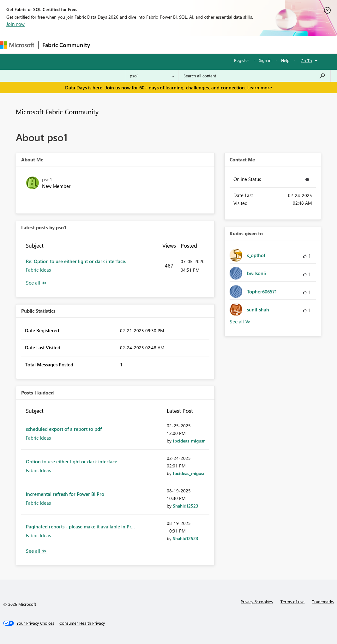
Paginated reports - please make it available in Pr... (80, 527)
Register (242, 60)
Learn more (260, 87)
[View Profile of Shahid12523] (186, 506)
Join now (15, 24)
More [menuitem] (236, 45)
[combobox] (254, 76)
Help (285, 60)
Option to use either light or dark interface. (72, 461)
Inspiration (132, 45)
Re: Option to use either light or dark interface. (76, 261)
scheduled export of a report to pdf (64, 429)
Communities (186, 45)
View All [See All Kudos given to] (240, 322)
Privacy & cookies (257, 602)
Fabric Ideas (38, 270)
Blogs (214, 45)
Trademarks (323, 602)
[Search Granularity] (152, 76)
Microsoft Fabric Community (57, 111)
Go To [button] (306, 60)
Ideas (158, 45)
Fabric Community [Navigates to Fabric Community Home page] (66, 45)
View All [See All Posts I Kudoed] (36, 551)
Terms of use (292, 602)
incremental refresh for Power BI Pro (65, 494)
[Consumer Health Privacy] (82, 623)
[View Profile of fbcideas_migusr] (189, 441)
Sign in (265, 60)
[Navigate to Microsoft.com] (17, 45)
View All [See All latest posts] (36, 283)
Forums (104, 45)
